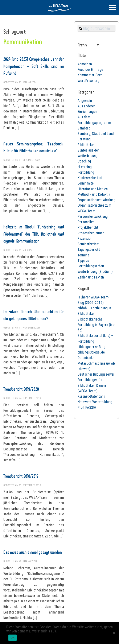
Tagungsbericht (89, 249)
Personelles (86, 222)
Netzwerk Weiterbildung (95, 402)
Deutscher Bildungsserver (96, 374)
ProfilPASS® (87, 408)
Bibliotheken (86, 145)
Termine (83, 255)
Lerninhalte (86, 183)
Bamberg (84, 128)
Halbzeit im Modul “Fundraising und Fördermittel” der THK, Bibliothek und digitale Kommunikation (34, 234)
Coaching (84, 161)
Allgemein (85, 101)
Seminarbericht (89, 244)
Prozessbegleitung (91, 233)
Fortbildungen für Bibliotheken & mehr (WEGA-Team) (92, 385)
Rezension (85, 239)
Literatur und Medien (93, 189)
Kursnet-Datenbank (91, 396)
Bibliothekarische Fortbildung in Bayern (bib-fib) (97, 325)
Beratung (84, 139)
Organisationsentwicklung (97, 200)
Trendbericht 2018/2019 (21, 476)
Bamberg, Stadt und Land (96, 134)
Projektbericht (88, 227)
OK (13, 638)
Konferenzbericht (90, 178)
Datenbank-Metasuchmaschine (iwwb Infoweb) (96, 363)
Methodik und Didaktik (94, 194)
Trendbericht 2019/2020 (21, 389)
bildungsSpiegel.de (91, 352)
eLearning (85, 167)
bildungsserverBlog (91, 347)
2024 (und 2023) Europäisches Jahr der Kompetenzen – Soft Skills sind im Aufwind (34, 66)
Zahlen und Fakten (91, 277)
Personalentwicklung (93, 216)
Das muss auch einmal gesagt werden (33, 552)
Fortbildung (86, 172)
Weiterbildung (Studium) (95, 272)
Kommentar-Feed (90, 75)
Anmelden (85, 64)
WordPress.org (89, 81)
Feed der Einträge (90, 70)
